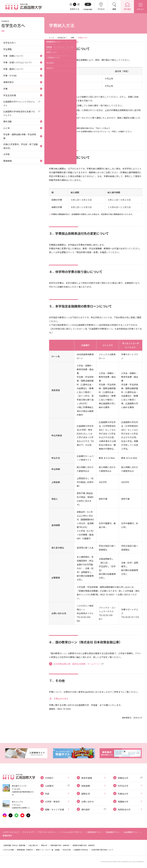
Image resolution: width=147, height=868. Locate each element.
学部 (47, 794)
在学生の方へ (62, 38)
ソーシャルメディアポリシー (72, 832)
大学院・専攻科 (52, 802)
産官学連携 (87, 778)
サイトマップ (28, 832)
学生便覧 (8, 49)
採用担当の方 (124, 809)
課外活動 (8, 121)
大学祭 (6, 154)
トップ (51, 38)
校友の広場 (67, 850)
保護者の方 (123, 802)
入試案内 (49, 786)
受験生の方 (123, 778)
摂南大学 (44, 845)
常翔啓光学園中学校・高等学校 (84, 845)
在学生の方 (123, 786)
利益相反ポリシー (113, 832)
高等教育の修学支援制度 (65, 138)
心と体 (6, 128)
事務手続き (9, 82)
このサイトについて (11, 832)
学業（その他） (11, 76)
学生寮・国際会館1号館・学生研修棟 (20, 136)
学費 (72, 38)
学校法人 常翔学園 (19, 845)
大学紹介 (49, 778)
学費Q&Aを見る (61, 699)
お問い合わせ (88, 802)
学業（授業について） (14, 56)
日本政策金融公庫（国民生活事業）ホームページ (77, 664)
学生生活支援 (10, 95)
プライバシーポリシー (47, 832)
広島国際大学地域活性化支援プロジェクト (19, 113)
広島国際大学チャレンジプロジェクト (19, 103)
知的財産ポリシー (95, 832)
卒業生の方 (123, 794)
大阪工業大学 (33, 845)
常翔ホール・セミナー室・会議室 (48, 850)
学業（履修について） (14, 69)
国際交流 (86, 794)
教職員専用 (7, 836)
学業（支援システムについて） (18, 62)
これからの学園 (8, 850)
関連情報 (8, 161)
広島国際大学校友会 (81, 850)
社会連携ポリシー (131, 832)
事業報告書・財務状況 (25, 850)
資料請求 (86, 809)
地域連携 (86, 786)
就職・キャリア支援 (54, 809)
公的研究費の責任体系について (102, 850)
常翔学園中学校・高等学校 (60, 845)
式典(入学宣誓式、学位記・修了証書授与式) (21, 146)
